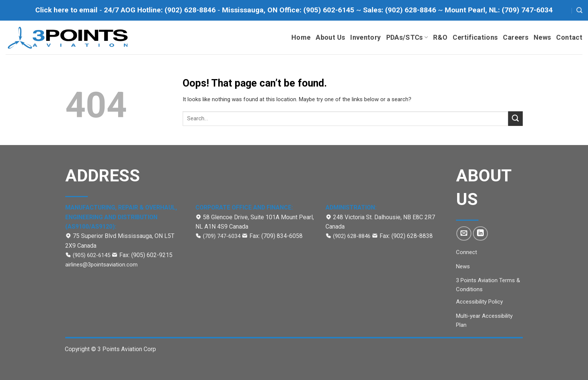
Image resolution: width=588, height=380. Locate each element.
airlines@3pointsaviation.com (101, 265)
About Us (330, 37)
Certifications (475, 37)
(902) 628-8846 (352, 236)
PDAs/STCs (407, 37)
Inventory (365, 37)
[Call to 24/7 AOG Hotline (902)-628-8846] (161, 10)
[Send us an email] (464, 233)
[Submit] (515, 119)
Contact (569, 37)
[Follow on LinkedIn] (480, 233)
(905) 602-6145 (91, 255)
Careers (516, 37)
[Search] (579, 10)
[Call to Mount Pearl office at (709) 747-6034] (499, 10)
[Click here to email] (67, 10)
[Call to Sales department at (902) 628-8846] (400, 10)
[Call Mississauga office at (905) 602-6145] (289, 10)
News (542, 37)
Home (301, 37)
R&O (440, 37)
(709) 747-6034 (222, 236)
